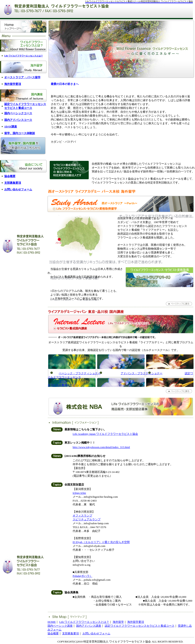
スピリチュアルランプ (87, 519)
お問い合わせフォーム (96, 633)
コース (63, 381)
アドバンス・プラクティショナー (142, 373)
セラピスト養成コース (61, 385)
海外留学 (118, 622)
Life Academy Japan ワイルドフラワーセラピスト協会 (105, 434)
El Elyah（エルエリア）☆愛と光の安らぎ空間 (101, 542)
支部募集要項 (70, 633)
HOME (52, 622)
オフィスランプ (82, 516)
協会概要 (53, 633)
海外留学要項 (136, 622)
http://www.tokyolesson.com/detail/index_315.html (101, 447)
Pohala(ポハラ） (82, 576)
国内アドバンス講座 (89, 626)
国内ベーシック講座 (60, 626)
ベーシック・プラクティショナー (80, 373)
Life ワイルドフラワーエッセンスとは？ (84, 622)
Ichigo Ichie (79, 493)
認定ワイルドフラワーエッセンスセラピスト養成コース (140, 626)
